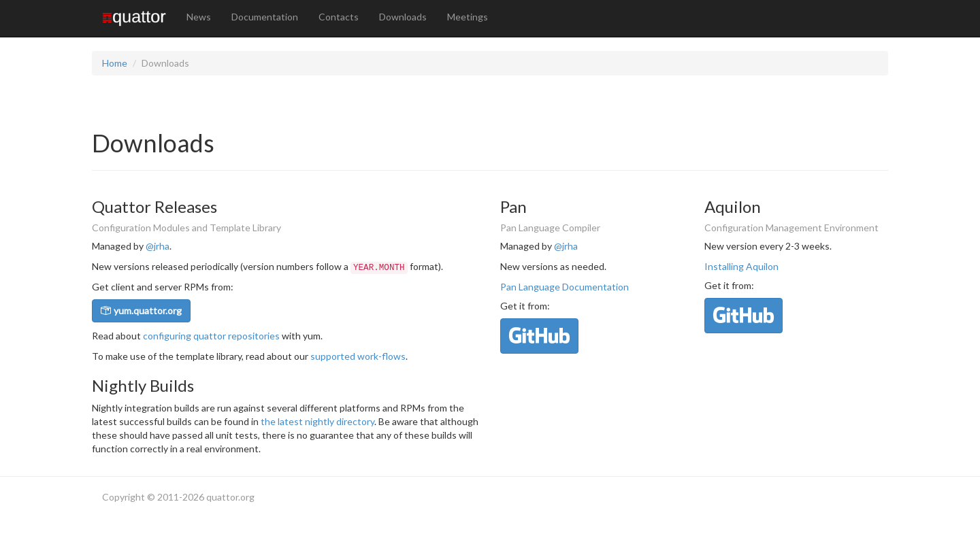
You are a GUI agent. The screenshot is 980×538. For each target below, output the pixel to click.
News (199, 17)
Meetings (468, 17)
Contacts (339, 17)
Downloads (403, 17)
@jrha (158, 246)
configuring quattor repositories (211, 336)
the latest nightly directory (317, 421)
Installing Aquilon (741, 266)
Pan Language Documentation (565, 287)
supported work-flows (358, 356)
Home (115, 63)
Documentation (265, 17)
